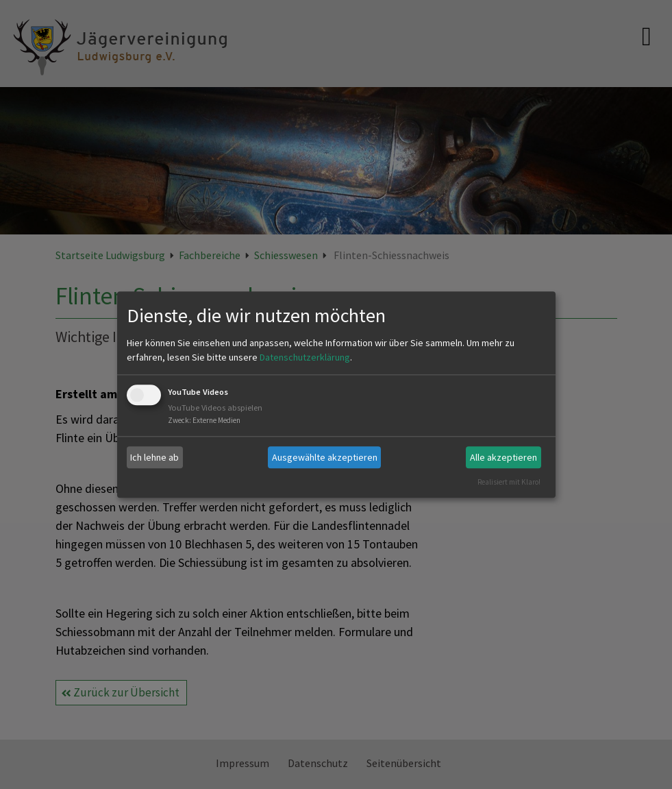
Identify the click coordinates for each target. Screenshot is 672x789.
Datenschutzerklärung (305, 358)
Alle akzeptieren (503, 457)
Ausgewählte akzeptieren (325, 457)
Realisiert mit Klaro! (509, 482)
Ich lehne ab (154, 457)
